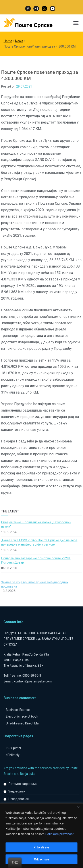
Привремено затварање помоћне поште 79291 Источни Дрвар (36, 560)
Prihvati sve (41, 847)
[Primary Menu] (76, 23)
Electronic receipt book (22, 716)
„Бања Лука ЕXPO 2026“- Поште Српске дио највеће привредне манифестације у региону (39, 542)
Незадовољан (19, 799)
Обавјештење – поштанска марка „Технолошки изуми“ (36, 524)
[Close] (78, 807)
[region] (41, 836)
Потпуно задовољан (23, 784)
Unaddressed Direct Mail (23, 723)
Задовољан (17, 791)
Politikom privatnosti (60, 834)
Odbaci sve (41, 859)
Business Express (18, 710)
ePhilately (13, 755)
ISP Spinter (14, 748)
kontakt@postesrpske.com (33, 681)
